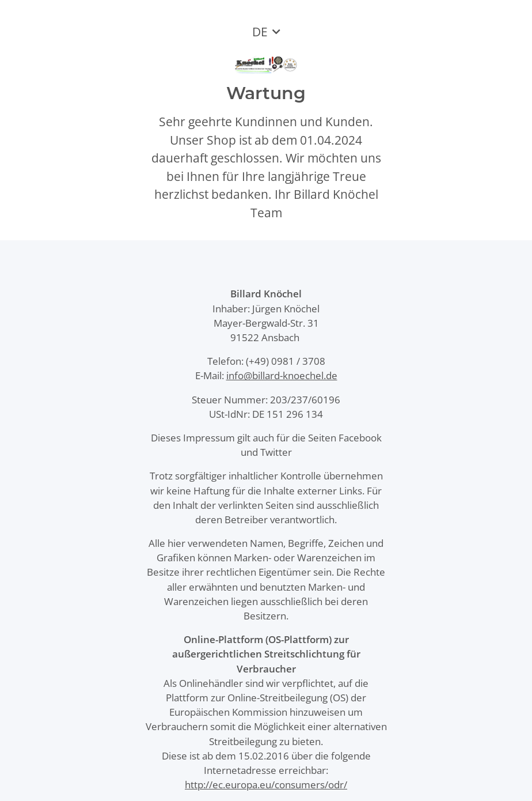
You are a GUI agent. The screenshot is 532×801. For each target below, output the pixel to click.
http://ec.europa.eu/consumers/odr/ (266, 785)
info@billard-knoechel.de (282, 375)
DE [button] (260, 32)
